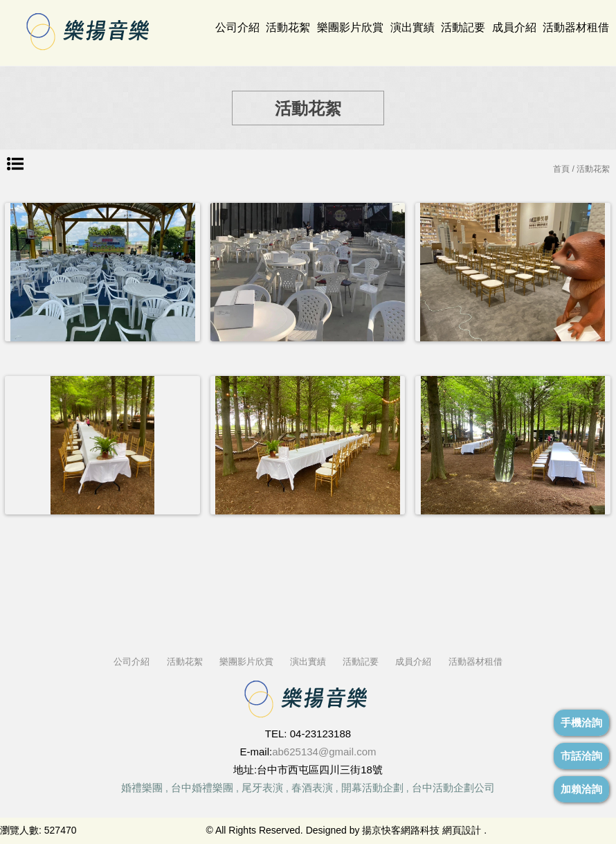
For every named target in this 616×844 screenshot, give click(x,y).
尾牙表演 (262, 788)
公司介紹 (237, 27)
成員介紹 (514, 27)
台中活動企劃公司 (453, 788)
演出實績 (413, 27)
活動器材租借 (576, 27)
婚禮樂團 (142, 788)
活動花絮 (288, 27)
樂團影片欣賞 (350, 27)
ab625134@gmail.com (324, 752)
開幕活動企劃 (372, 788)
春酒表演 (312, 788)
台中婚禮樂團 (202, 788)
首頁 (561, 169)
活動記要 (463, 27)
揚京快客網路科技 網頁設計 (422, 830)
